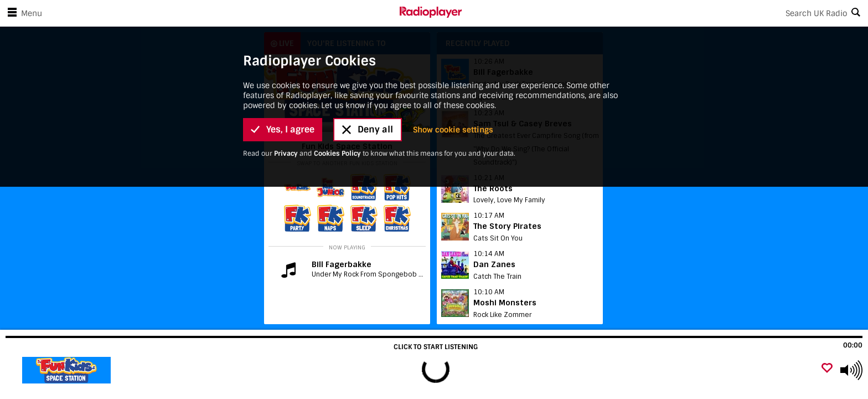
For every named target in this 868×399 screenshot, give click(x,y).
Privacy (286, 154)
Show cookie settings (453, 130)
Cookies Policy (337, 154)
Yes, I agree (283, 129)
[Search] (665, 13)
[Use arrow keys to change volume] (851, 370)
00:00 (853, 345)
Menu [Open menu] (23, 13)
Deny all (368, 129)
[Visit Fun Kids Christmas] (68, 370)
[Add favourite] (827, 369)
